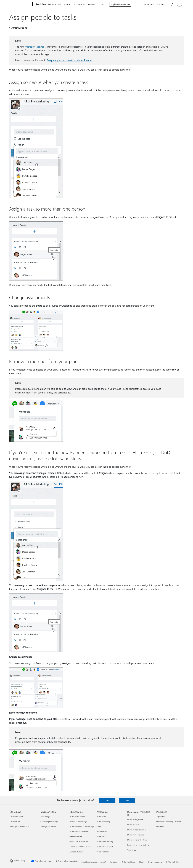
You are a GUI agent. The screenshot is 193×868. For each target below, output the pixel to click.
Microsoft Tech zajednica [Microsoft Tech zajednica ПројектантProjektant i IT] (137, 830)
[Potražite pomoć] (172, 4)
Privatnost (114, 862)
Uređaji (92, 4)
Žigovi (142, 862)
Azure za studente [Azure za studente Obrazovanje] (76, 852)
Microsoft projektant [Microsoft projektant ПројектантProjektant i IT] (135, 820)
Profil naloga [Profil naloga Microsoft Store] (45, 817)
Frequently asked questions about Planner (70, 60)
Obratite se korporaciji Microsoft (94, 862)
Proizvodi (78, 4)
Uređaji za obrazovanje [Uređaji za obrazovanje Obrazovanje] (78, 822)
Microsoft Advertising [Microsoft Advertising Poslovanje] (105, 842)
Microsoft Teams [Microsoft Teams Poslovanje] (103, 852)
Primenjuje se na (19, 28)
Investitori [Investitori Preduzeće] (160, 827)
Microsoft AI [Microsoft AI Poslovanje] (101, 817)
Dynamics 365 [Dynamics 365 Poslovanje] (102, 832)
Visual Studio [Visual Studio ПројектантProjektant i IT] (132, 850)
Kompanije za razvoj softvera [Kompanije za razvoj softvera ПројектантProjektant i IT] (138, 845)
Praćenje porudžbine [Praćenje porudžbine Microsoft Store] (48, 827)
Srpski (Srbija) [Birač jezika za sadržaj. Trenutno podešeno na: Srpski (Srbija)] (20, 861)
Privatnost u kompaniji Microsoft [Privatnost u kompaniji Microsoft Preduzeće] (169, 822)
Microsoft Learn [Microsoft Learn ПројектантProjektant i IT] (133, 825)
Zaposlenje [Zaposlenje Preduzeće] (160, 817)
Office (67, 4)
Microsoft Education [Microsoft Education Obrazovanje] (77, 817)
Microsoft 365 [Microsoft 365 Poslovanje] (102, 837)
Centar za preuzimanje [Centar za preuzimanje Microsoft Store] (49, 822)
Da (107, 800)
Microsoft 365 (55, 4)
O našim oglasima (155, 862)
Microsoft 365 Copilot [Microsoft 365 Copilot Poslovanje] (105, 847)
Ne (127, 800)
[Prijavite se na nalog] (180, 4)
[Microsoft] (20, 4)
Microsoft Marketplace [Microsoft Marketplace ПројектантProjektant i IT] (136, 835)
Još (102, 4)
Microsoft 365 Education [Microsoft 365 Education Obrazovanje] (79, 832)
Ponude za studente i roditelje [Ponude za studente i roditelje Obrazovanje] (81, 847)
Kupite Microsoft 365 (120, 4)
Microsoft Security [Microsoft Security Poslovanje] (103, 822)
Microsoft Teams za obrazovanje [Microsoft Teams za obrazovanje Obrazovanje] (82, 827)
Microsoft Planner (35, 47)
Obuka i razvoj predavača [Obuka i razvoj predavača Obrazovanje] (79, 842)
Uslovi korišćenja (129, 862)
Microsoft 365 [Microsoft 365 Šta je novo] (15, 822)
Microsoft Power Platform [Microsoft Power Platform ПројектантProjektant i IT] (137, 840)
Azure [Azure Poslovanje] (99, 827)
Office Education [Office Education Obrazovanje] (76, 837)
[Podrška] (40, 4)
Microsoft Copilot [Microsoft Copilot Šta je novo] (16, 817)
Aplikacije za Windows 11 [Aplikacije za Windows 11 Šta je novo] (19, 827)
